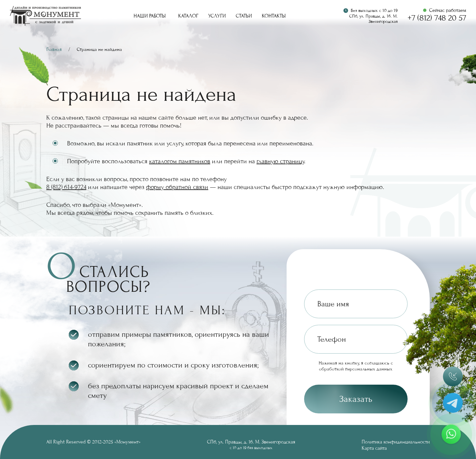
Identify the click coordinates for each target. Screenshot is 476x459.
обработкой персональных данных (356, 369)
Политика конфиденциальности (396, 442)
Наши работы (150, 16)
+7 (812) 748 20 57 (437, 18)
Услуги (217, 16)
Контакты (274, 16)
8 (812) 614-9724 (66, 187)
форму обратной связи (177, 187)
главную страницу (280, 161)
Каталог (188, 16)
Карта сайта (374, 448)
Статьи (244, 16)
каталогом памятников (180, 161)
